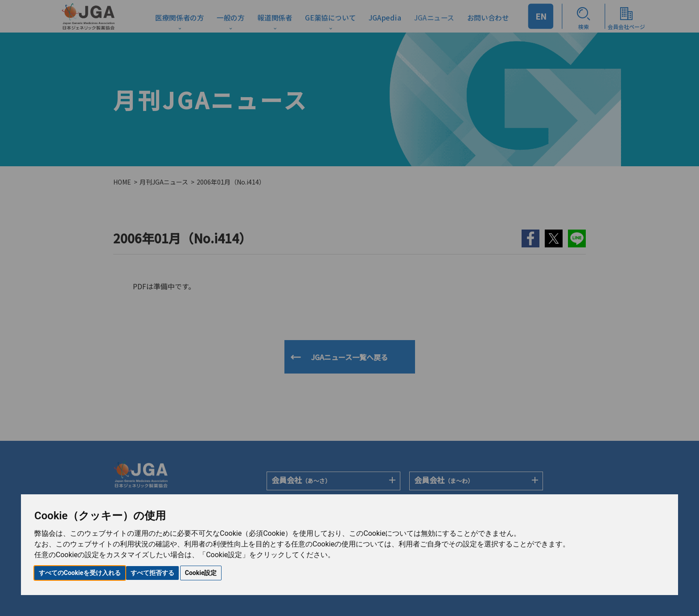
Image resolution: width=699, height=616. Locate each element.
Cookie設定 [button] (201, 573)
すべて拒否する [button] (152, 573)
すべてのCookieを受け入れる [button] (80, 573)
